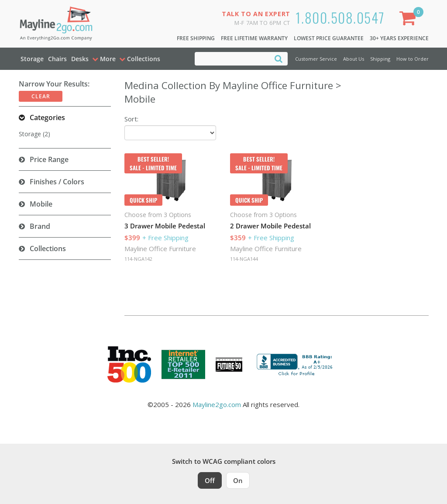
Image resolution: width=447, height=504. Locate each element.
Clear (41, 96)
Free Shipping (196, 38)
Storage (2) (34, 134)
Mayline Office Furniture (160, 249)
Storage (32, 59)
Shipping (380, 59)
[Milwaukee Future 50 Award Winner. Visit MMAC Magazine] (229, 365)
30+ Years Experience (399, 38)
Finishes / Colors (57, 182)
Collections (48, 249)
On (238, 480)
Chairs (57, 59)
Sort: (131, 119)
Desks (80, 59)
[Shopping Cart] (409, 20)
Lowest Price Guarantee (329, 38)
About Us (354, 59)
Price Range (49, 159)
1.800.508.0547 (340, 17)
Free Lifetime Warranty (254, 38)
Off (210, 480)
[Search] (279, 58)
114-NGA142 (138, 259)
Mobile (41, 204)
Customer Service (316, 59)
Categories (47, 117)
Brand (40, 226)
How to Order (413, 59)
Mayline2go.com (217, 404)
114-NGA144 (244, 259)
